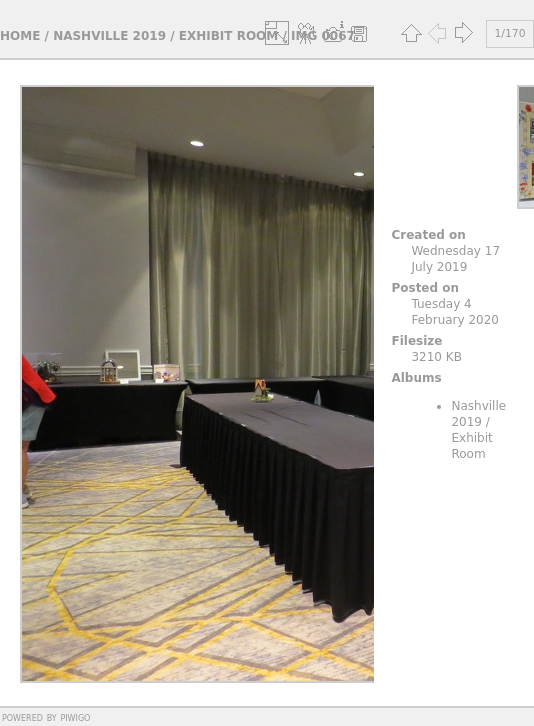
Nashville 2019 (109, 36)
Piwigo (75, 717)
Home (20, 36)
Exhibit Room (229, 36)
